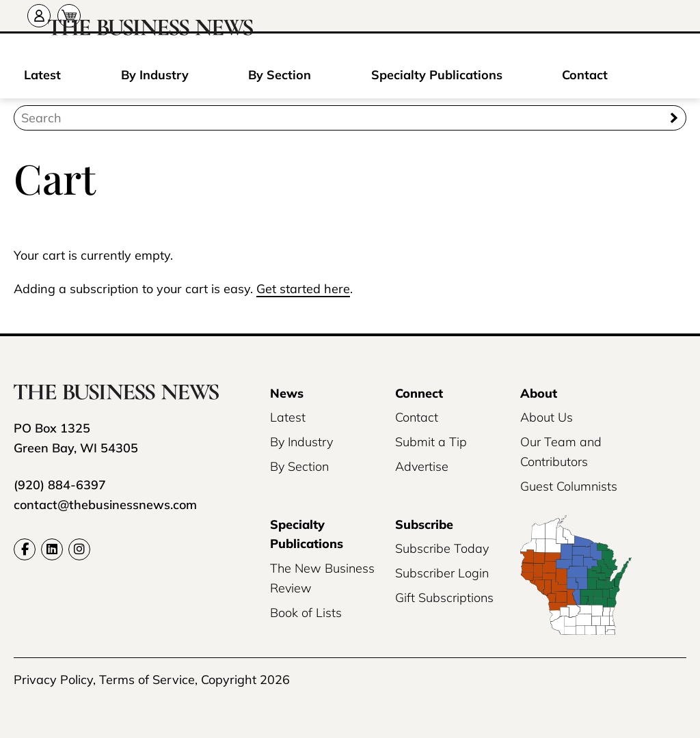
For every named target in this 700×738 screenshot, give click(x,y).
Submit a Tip (431, 442)
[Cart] (69, 16)
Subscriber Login (442, 573)
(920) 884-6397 (60, 485)
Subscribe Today (442, 548)
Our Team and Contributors (561, 452)
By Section (280, 75)
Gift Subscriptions (444, 598)
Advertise (422, 466)
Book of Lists (306, 613)
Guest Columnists (569, 486)
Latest (42, 75)
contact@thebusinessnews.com (105, 505)
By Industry (155, 75)
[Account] (39, 16)
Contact (585, 75)
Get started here (303, 289)
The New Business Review (322, 578)
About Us (547, 417)
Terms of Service (147, 680)
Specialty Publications (437, 75)
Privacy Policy (53, 680)
